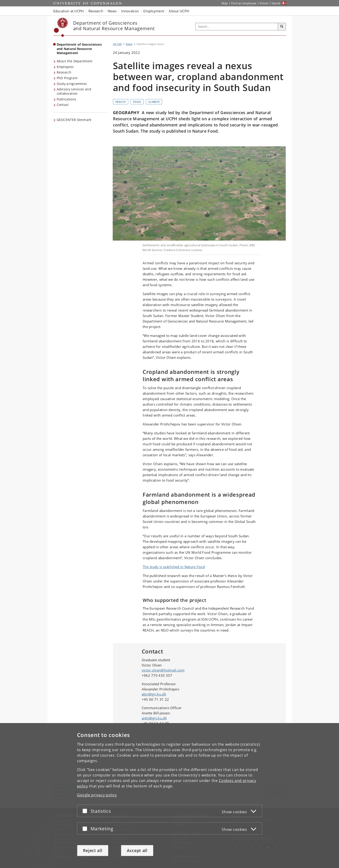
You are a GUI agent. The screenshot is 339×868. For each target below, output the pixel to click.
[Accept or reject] (86, 811)
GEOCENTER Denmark (74, 120)
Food (137, 102)
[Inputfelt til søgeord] (237, 27)
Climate (154, 102)
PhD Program (67, 78)
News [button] (112, 11)
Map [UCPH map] (225, 3)
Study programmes (72, 84)
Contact (63, 105)
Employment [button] (154, 11)
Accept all (137, 850)
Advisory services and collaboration (74, 91)
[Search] (282, 27)
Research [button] (96, 11)
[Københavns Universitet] (61, 27)
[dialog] (169, 796)
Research (64, 72)
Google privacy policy (97, 795)
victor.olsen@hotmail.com (163, 670)
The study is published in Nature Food (174, 567)
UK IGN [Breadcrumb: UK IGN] (117, 44)
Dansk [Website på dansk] (276, 3)
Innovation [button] (130, 11)
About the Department (75, 61)
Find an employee (244, 3)
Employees (65, 67)
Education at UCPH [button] (69, 11)
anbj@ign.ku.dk (154, 718)
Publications (67, 99)
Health (121, 102)
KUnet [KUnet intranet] (264, 3)
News (129, 44)
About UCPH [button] (179, 11)
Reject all (93, 850)
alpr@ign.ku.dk (154, 694)
